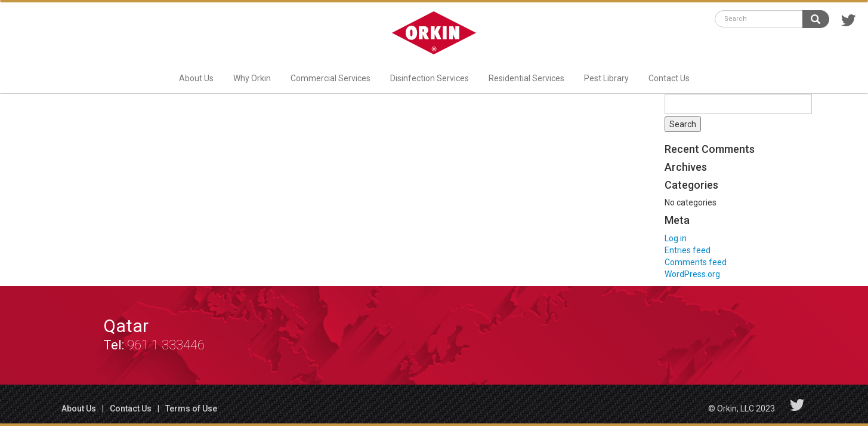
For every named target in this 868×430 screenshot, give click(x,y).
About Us (196, 78)
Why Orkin (252, 78)
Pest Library (606, 78)
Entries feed (688, 250)
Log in (676, 238)
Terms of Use (191, 408)
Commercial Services (330, 78)
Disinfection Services (430, 78)
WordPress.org (692, 274)
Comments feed (696, 262)
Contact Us (669, 78)
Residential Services (526, 78)
